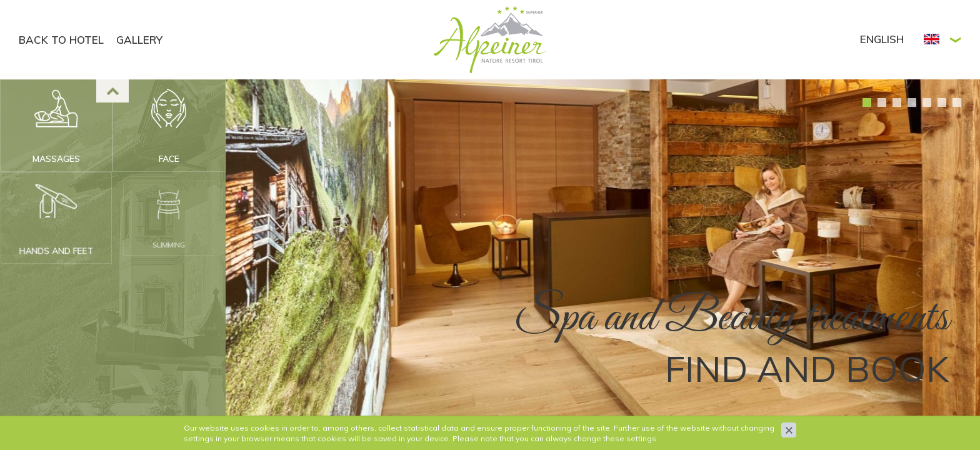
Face (169, 159)
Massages (56, 159)
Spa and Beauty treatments (731, 318)
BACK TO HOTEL (61, 40)
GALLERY (139, 40)
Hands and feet (56, 247)
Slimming (169, 232)
